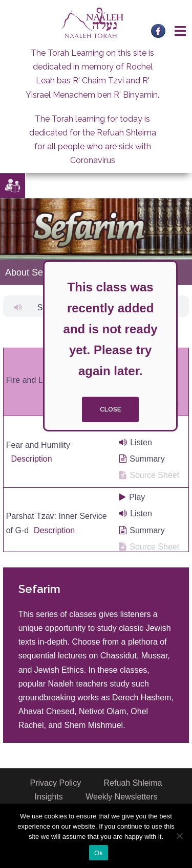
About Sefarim (34, 272)
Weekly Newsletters (121, 797)
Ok (99, 853)
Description (32, 459)
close (110, 409)
